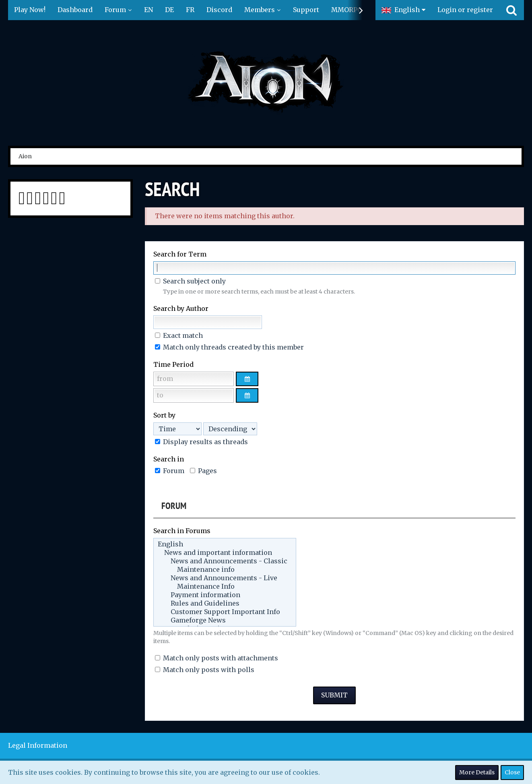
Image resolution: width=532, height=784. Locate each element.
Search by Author (181, 308)
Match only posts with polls (205, 670)
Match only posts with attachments (217, 658)
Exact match (179, 335)
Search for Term (180, 254)
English (225, 544)
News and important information (225, 553)
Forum (170, 471)
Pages (203, 471)
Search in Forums (182, 531)
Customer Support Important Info (225, 612)
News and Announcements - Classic (225, 561)
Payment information (225, 595)
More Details (477, 772)
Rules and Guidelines (225, 603)
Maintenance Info (225, 586)
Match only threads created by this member (229, 347)
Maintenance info (225, 570)
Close (512, 772)
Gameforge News (225, 620)
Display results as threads (201, 442)
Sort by (164, 415)
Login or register (465, 10)
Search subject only (190, 281)
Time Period (173, 364)
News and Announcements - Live (225, 578)
